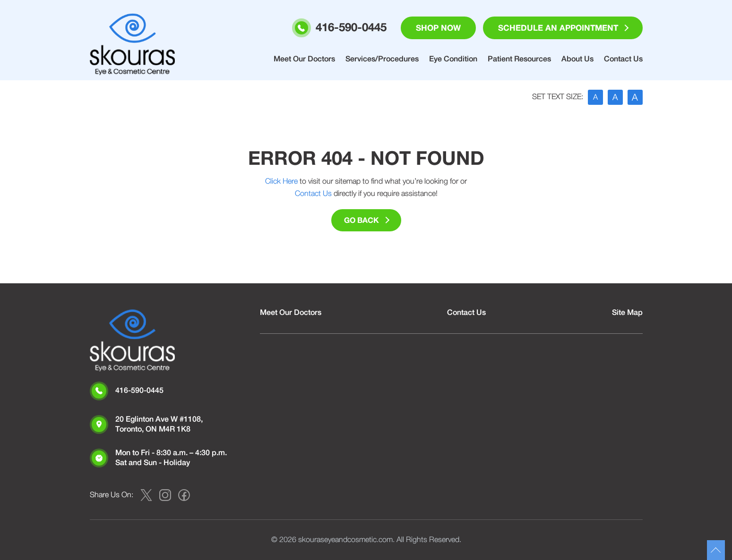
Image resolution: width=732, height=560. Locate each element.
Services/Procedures (382, 59)
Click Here (281, 181)
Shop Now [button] (438, 28)
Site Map (627, 313)
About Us (577, 59)
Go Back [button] (362, 221)
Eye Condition (453, 59)
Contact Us (623, 59)
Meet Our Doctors (304, 59)
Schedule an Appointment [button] (558, 28)
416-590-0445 (139, 390)
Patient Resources (519, 59)
